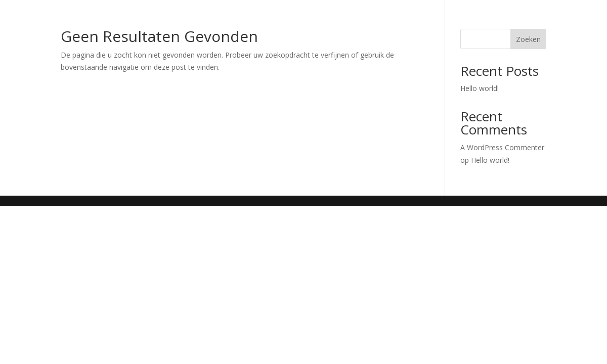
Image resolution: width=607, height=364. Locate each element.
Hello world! (480, 88)
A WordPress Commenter (502, 147)
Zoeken (528, 39)
